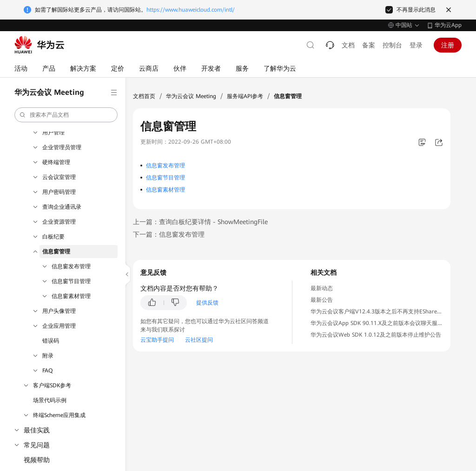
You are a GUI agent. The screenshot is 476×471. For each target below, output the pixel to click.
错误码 (51, 341)
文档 (348, 45)
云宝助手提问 (157, 340)
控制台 (392, 45)
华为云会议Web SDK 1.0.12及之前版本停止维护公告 (376, 335)
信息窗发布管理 (71, 266)
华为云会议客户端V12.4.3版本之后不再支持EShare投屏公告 (385, 312)
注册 (448, 45)
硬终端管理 (56, 162)
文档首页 (144, 96)
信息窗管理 (56, 252)
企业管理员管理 (62, 147)
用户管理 (53, 133)
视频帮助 (37, 460)
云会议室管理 (59, 177)
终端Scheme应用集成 (59, 415)
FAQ (47, 371)
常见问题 (37, 445)
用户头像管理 (59, 311)
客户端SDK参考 (52, 385)
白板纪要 (53, 237)
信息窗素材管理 (71, 296)
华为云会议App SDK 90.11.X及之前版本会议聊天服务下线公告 (388, 323)
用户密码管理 (59, 192)
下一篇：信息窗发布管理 (169, 234)
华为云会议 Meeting (191, 96)
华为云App (448, 25)
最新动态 (322, 288)
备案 (369, 45)
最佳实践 (37, 430)
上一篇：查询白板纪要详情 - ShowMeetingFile (200, 222)
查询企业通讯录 (62, 207)
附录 (48, 356)
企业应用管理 (59, 326)
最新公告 (322, 300)
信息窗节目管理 (71, 281)
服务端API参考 (245, 96)
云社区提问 (199, 340)
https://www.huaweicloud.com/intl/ (191, 10)
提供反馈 (207, 303)
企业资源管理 (59, 222)
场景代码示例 (50, 400)
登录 (416, 45)
